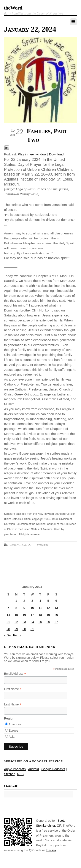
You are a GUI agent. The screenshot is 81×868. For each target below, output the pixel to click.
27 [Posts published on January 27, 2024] (56, 622)
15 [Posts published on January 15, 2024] (16, 615)
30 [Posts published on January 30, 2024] (24, 629)
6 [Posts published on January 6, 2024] (56, 601)
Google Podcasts (53, 769)
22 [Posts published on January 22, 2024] (16, 622)
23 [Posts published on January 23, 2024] (24, 622)
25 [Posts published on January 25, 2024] (40, 622)
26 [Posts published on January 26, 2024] (48, 622)
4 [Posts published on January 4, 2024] (40, 601)
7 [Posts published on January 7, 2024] (8, 608)
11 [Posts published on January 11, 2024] (40, 608)
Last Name (13, 704)
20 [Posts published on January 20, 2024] (56, 615)
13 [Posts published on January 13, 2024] (56, 608)
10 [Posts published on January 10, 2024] (32, 608)
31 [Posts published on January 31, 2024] (32, 629)
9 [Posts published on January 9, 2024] (24, 608)
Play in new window (32, 154)
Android (33, 769)
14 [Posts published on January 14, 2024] (8, 615)
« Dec (8, 635)
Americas (15, 724)
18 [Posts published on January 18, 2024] (40, 615)
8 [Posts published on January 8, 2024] (16, 608)
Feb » (17, 635)
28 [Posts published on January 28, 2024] (8, 629)
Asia (12, 737)
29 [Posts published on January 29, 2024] (16, 629)
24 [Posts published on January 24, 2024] (32, 622)
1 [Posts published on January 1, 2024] (16, 601)
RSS (20, 774)
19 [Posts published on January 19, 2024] (48, 615)
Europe (13, 731)
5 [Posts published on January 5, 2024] (48, 601)
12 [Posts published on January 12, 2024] (48, 608)
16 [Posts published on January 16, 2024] (24, 615)
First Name (13, 689)
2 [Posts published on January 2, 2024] (24, 601)
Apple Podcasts (15, 769)
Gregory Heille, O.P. (21, 545)
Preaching (43, 545)
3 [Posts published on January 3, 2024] (32, 601)
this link (51, 850)
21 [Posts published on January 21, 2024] (8, 622)
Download (56, 154)
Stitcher (9, 774)
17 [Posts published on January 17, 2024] (32, 615)
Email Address (15, 674)
